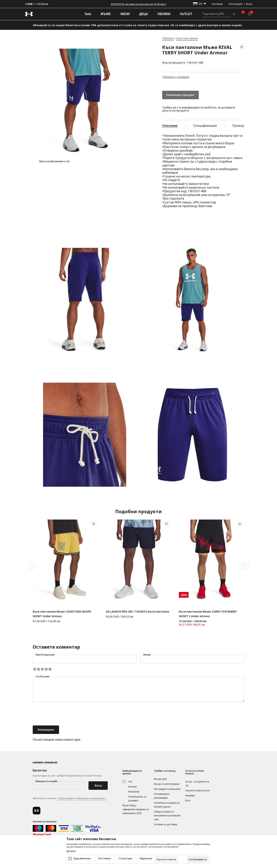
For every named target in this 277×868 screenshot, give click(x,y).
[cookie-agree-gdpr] (198, 859)
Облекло (168, 38)
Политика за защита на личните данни (167, 805)
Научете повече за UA (197, 790)
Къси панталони (187, 38)
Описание (170, 126)
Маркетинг (146, 859)
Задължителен (82, 859)
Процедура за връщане (167, 789)
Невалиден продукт (180, 95)
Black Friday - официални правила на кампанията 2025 (136, 809)
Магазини (134, 792)
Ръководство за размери (137, 799)
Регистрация (235, 4)
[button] (242, 55)
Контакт (133, 787)
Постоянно (105, 859)
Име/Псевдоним (45, 655)
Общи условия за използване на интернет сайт (167, 816)
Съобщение (43, 676)
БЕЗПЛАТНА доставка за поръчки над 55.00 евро (138, 4)
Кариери (190, 795)
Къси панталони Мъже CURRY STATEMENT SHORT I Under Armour (208, 614)
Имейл (147, 655)
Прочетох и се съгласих (69, 798)
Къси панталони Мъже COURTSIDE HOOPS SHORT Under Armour (62, 614)
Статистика (125, 859)
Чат (130, 782)
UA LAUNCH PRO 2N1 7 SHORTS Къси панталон (138, 612)
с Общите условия (66, 798)
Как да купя (160, 779)
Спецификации (205, 126)
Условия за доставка (166, 824)
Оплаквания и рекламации (162, 796)
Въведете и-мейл (46, 781)
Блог (188, 800)
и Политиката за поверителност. (91, 798)
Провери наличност (248, 126)
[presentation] (62, 714)
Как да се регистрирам (167, 784)
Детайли (71, 851)
